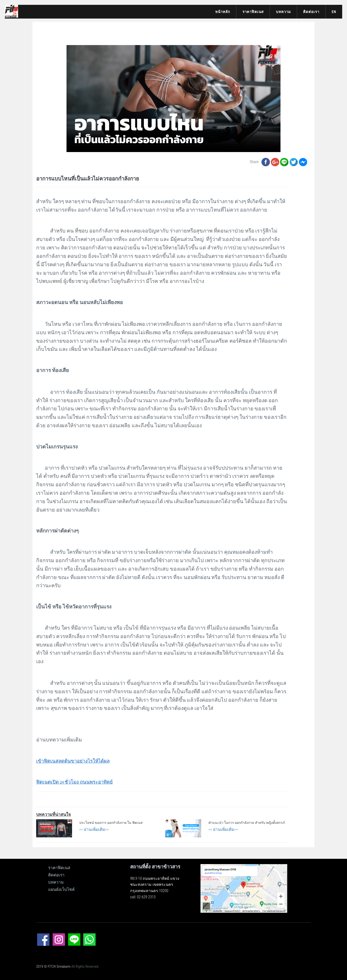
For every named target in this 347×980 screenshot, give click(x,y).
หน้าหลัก (223, 12)
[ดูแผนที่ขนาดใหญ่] (244, 888)
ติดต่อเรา (311, 12)
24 (74, 782)
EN (334, 12)
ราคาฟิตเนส (253, 12)
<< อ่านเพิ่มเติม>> (94, 829)
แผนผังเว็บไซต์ (61, 889)
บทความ (283, 12)
